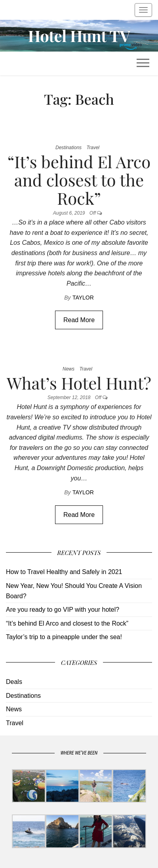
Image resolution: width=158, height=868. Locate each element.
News (69, 369)
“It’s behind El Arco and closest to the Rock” (79, 180)
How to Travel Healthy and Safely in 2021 (64, 572)
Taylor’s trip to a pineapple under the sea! (64, 637)
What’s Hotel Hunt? (79, 383)
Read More (79, 320)
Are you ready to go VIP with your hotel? (63, 610)
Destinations (69, 148)
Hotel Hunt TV (79, 36)
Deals (14, 682)
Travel (93, 148)
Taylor (83, 298)
